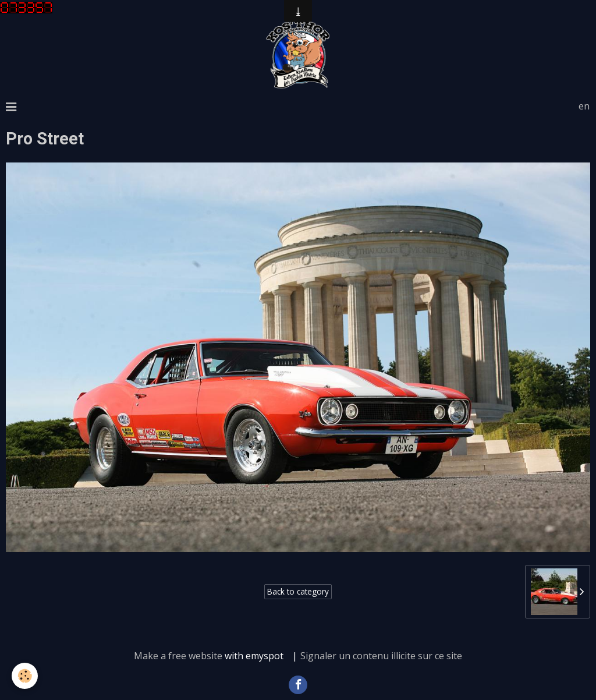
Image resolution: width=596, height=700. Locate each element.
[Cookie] (25, 676)
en (584, 106)
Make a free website (178, 656)
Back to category (298, 591)
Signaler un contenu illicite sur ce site (381, 656)
